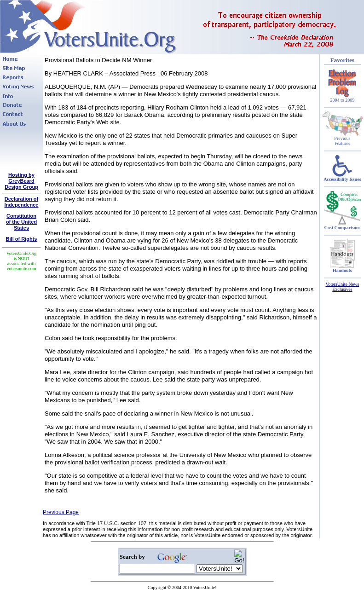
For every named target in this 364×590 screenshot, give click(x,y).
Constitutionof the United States (21, 222)
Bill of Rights (22, 239)
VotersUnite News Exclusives (342, 287)
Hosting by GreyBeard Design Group (21, 181)
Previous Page (61, 512)
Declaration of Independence (22, 202)
